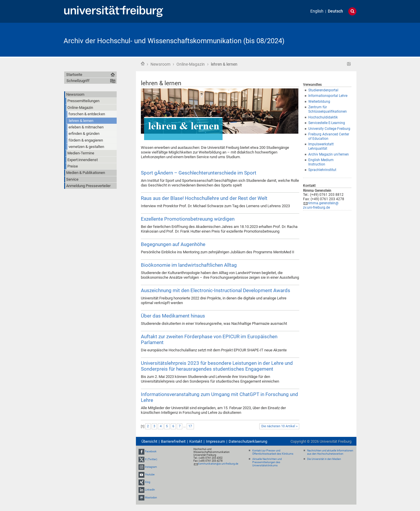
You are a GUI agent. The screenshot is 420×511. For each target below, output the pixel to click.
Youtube (150, 475)
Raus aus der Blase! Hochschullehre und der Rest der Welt (204, 198)
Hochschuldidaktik (323, 117)
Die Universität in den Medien (324, 459)
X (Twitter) (151, 459)
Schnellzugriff (78, 81)
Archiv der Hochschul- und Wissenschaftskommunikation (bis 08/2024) (174, 41)
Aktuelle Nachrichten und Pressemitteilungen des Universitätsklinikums (267, 462)
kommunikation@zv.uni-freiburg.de (218, 464)
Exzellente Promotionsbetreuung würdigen (188, 219)
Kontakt (196, 441)
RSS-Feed (349, 64)
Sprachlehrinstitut (322, 170)
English (317, 11)
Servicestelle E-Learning (327, 123)
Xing (148, 482)
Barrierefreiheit (173, 441)
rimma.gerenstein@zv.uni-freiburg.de (321, 205)
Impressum (215, 441)
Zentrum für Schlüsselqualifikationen (328, 109)
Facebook (151, 451)
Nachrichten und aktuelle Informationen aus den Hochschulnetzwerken (330, 452)
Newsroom (160, 64)
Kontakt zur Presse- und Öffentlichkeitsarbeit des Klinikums (273, 452)
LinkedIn (150, 490)
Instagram (151, 467)
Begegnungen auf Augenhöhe (173, 244)
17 (190, 426)
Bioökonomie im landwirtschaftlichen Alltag (189, 265)
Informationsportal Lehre (328, 96)
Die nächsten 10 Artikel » (279, 426)
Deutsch (335, 11)
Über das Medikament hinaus (173, 316)
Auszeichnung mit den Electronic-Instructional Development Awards (216, 290)
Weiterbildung (319, 102)
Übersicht (149, 441)
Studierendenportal (323, 90)
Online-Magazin (191, 64)
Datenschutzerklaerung (248, 441)
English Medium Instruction (321, 162)
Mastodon (151, 498)
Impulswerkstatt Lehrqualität (321, 146)
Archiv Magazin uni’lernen (329, 154)
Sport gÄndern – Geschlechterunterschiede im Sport (199, 173)
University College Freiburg (329, 129)
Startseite (143, 64)
